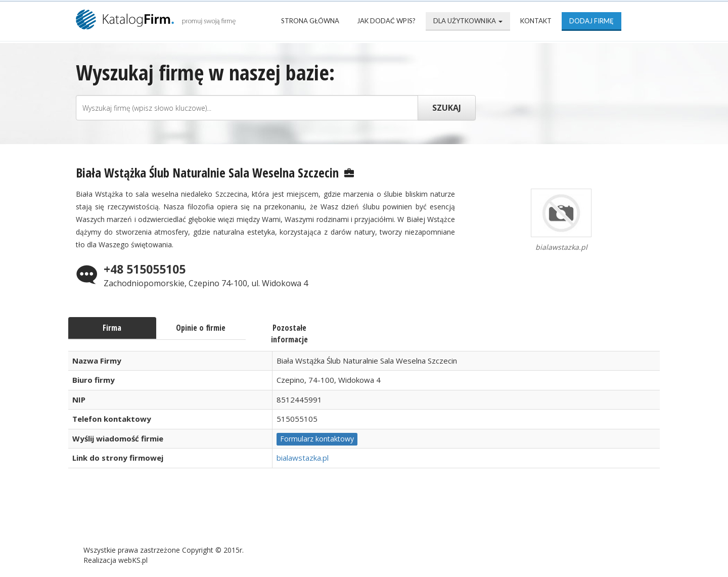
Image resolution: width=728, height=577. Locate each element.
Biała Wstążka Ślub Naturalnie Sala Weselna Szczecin (207, 172)
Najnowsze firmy (207, 517)
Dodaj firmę (591, 21)
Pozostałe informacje (289, 334)
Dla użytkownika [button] (468, 21)
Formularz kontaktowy (317, 439)
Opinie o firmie (201, 328)
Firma (112, 328)
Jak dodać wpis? (386, 21)
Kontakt (536, 21)
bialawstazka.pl (303, 458)
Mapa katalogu (410, 517)
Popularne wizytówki (311, 517)
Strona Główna (310, 21)
